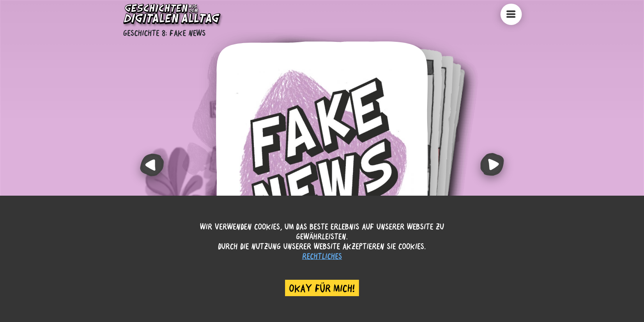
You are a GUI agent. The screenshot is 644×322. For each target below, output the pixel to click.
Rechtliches (322, 256)
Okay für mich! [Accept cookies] (322, 288)
